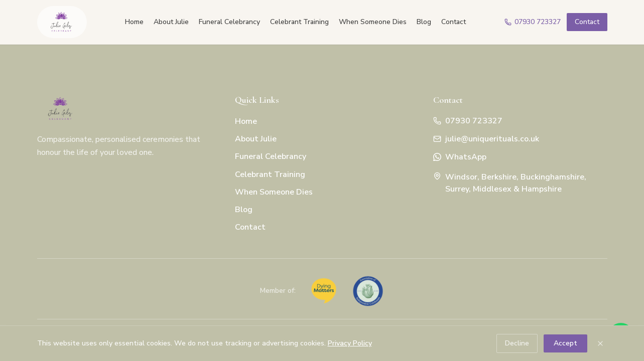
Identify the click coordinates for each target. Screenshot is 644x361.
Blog (424, 22)
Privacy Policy (350, 343)
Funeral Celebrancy (229, 22)
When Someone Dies (373, 22)
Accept (565, 343)
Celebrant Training (299, 22)
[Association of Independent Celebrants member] (368, 291)
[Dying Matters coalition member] (324, 291)
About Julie (171, 22)
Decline (517, 343)
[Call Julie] (533, 22)
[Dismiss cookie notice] (600, 343)
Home (134, 22)
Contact (454, 22)
